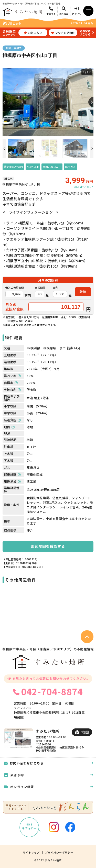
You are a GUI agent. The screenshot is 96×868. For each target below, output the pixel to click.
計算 (83, 292)
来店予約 (49, 775)
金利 (56, 288)
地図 (82, 732)
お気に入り (33, 33)
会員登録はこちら (85, 33)
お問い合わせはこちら (49, 763)
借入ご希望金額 (15, 288)
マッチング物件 (63, 33)
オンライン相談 (49, 787)
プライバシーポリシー (59, 853)
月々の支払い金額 (15, 307)
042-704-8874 (48, 691)
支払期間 (40, 288)
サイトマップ (31, 853)
